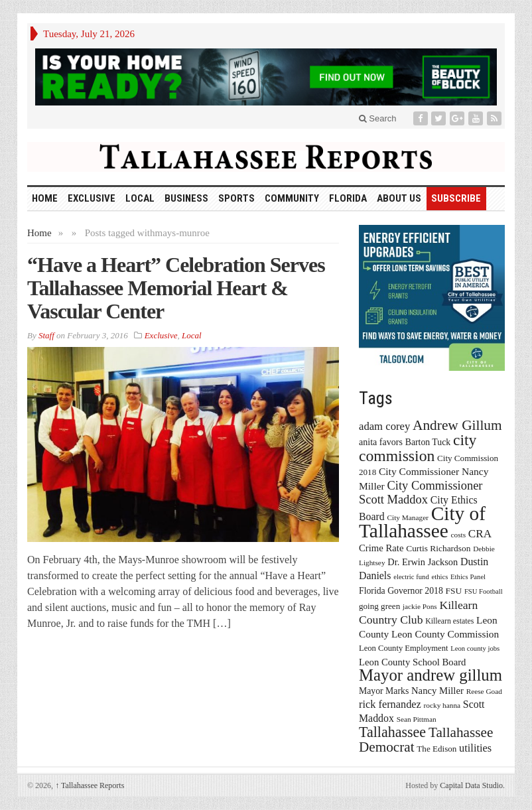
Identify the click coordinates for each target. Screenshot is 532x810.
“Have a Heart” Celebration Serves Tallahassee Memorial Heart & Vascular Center (176, 288)
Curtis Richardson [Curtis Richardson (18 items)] (438, 548)
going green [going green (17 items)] (379, 606)
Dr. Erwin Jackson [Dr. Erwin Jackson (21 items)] (423, 562)
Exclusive (92, 198)
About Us (399, 198)
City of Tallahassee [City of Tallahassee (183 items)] (422, 522)
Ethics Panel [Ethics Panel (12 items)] (468, 577)
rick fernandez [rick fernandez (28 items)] (390, 704)
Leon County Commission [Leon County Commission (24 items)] (445, 634)
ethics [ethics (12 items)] (440, 577)
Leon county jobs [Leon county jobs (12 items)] (475, 648)
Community (292, 198)
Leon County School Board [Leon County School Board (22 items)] (412, 662)
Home (39, 233)
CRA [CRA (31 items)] (480, 534)
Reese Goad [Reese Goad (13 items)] (484, 691)
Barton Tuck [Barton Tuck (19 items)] (428, 442)
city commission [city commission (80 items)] (418, 448)
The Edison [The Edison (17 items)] (436, 749)
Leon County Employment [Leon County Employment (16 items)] (404, 648)
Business (186, 198)
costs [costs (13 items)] (459, 535)
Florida (348, 198)
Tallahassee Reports (90, 785)
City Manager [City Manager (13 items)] (408, 517)
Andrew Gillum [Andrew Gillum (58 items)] (457, 425)
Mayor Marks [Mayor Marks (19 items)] (384, 691)
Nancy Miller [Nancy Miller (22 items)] (437, 691)
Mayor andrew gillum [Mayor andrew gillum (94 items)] (431, 675)
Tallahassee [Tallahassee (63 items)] (392, 732)
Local (140, 198)
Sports (236, 198)
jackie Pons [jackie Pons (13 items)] (420, 606)
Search (378, 118)
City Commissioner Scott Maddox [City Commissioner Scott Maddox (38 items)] (421, 493)
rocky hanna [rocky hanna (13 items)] (442, 705)
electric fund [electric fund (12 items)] (411, 577)
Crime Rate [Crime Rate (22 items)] (381, 548)
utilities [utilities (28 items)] (475, 748)
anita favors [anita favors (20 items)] (381, 442)
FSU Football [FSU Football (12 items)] (484, 591)
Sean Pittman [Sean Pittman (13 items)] (417, 719)
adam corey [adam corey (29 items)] (384, 426)
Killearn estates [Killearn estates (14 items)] (449, 621)
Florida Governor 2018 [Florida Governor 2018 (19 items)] (401, 591)
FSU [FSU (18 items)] (454, 591)
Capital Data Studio (471, 785)
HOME (45, 198)
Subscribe (456, 198)
